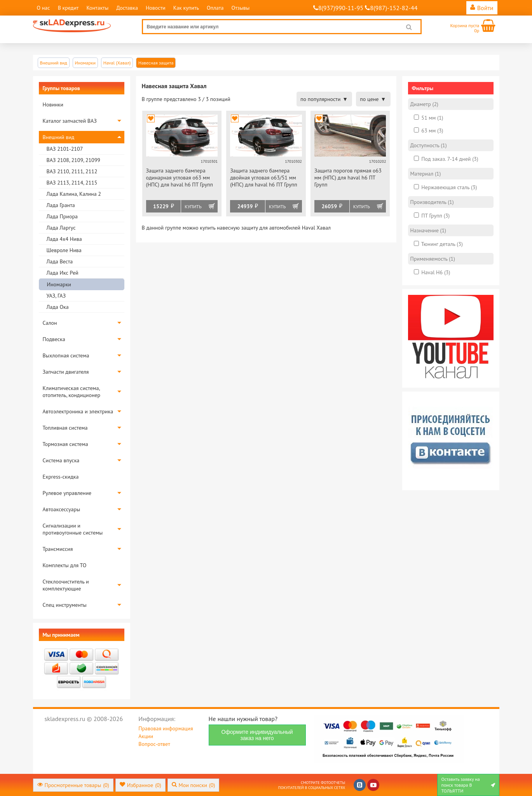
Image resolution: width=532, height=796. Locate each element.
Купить (193, 206)
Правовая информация (166, 728)
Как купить (186, 8)
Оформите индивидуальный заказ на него (257, 735)
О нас (44, 8)
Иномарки (59, 284)
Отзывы (241, 8)
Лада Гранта (61, 205)
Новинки (53, 105)
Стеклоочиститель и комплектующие (66, 585)
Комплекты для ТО (65, 565)
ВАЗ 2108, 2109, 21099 (73, 160)
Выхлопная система (66, 355)
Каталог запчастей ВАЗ (70, 121)
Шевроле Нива (64, 250)
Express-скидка (61, 477)
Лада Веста (60, 261)
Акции (146, 736)
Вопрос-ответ (154, 744)
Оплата (215, 8)
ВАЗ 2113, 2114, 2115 (72, 183)
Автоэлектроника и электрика (78, 411)
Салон (50, 323)
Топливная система (65, 428)
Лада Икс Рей (63, 273)
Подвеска (54, 339)
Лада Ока (58, 307)
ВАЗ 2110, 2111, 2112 (72, 171)
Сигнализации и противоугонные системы (73, 529)
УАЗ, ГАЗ (56, 296)
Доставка (127, 8)
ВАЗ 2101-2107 (65, 149)
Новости (156, 8)
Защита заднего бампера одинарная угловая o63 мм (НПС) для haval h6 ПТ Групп (180, 178)
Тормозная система (65, 444)
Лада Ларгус (61, 228)
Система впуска (61, 460)
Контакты (97, 8)
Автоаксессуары (62, 509)
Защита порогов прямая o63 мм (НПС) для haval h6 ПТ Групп (348, 178)
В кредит (68, 8)
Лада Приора (62, 216)
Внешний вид (59, 137)
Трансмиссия (58, 549)
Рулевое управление (67, 493)
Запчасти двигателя (66, 372)
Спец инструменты (65, 605)
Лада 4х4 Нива (64, 239)
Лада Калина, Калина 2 (74, 194)
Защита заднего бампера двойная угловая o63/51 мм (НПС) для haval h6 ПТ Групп (264, 178)
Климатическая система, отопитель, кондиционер (72, 392)
